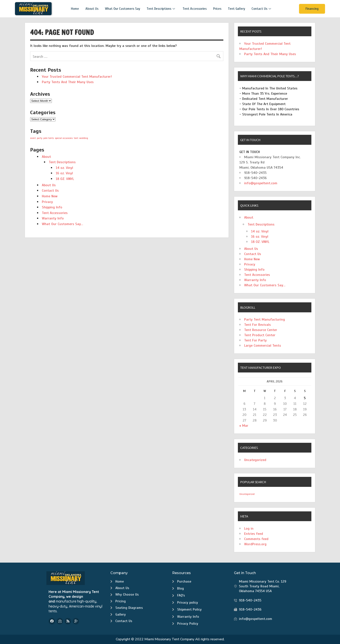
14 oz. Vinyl (64, 168)
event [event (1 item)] (33, 138)
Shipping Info (52, 207)
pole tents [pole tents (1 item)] (49, 138)
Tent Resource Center (261, 330)
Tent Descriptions (161, 9)
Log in (249, 529)
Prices (217, 9)
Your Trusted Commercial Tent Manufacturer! (77, 77)
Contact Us (262, 9)
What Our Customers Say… (62, 224)
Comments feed (256, 539)
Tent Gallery (236, 9)
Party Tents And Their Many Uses (68, 82)
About (46, 157)
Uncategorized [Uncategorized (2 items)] (247, 494)
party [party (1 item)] (40, 138)
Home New (50, 196)
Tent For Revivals (257, 325)
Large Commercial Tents (263, 346)
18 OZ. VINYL (65, 179)
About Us (92, 9)
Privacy (47, 202)
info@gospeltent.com (261, 183)
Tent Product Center (260, 335)
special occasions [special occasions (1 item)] (64, 138)
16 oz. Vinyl (64, 173)
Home (75, 9)
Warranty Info (53, 218)
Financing (312, 9)
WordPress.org (255, 544)
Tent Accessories (195, 9)
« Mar (244, 426)
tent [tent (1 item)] (76, 138)
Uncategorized (255, 460)
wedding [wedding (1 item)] (84, 138)
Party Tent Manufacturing (265, 320)
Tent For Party (255, 340)
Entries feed (254, 534)
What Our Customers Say (123, 9)
